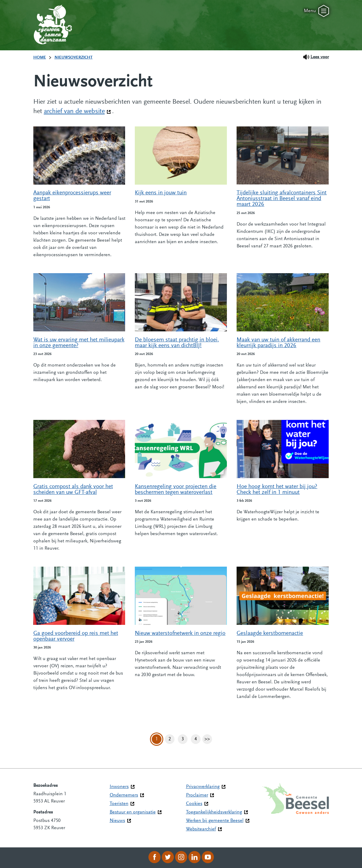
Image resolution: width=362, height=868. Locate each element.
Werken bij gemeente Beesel (215, 821)
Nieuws (117, 821)
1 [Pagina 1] (157, 739)
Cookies (194, 804)
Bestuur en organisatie (133, 812)
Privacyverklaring (203, 787)
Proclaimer (197, 795)
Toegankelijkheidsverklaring (214, 812)
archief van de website (77, 111)
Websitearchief (201, 829)
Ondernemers (124, 795)
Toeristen (119, 804)
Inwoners (119, 787)
